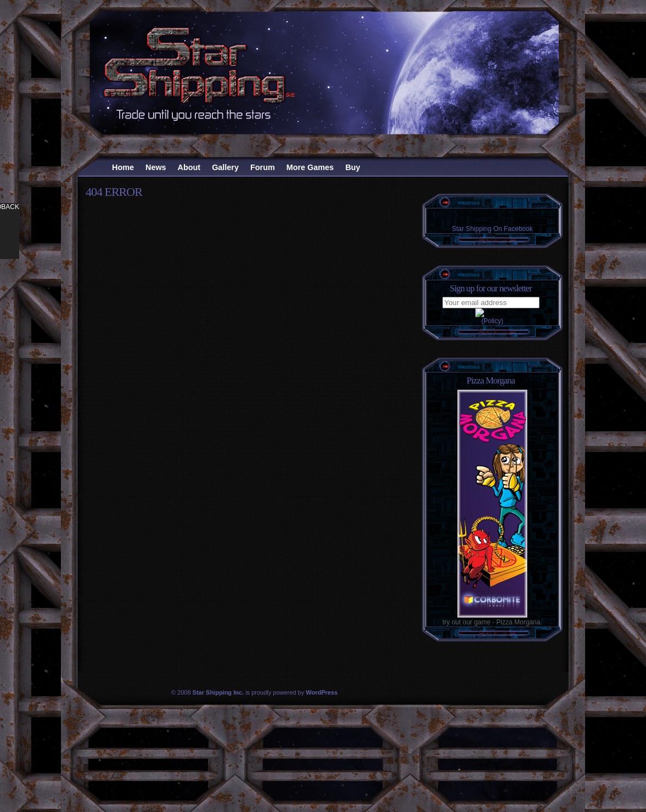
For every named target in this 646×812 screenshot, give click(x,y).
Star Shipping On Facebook (492, 229)
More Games (310, 167)
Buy (353, 167)
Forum (263, 167)
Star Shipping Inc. (218, 692)
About (189, 167)
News (156, 167)
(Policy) (492, 321)
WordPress (322, 692)
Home (123, 167)
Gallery (225, 167)
